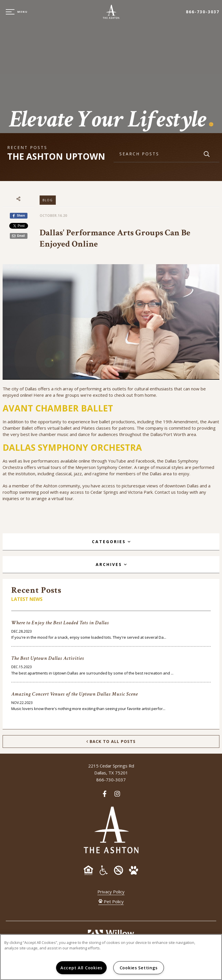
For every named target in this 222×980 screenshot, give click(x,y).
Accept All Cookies (81, 968)
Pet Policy (111, 901)
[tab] (111, 542)
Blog (48, 200)
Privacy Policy (111, 892)
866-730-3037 (203, 12)
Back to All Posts (111, 741)
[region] (111, 957)
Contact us (165, 492)
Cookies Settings (139, 968)
